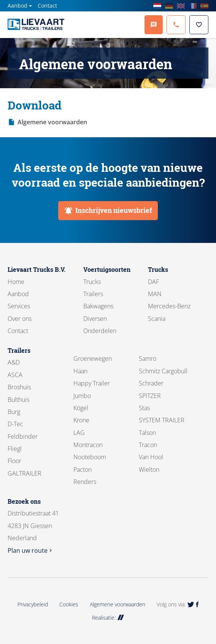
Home (16, 282)
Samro (148, 358)
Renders (85, 482)
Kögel (81, 408)
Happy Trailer (92, 383)
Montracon (88, 445)
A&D (14, 362)
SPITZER (150, 396)
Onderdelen (100, 331)
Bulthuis (18, 400)
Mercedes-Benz (169, 306)
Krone (81, 420)
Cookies (69, 604)
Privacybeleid (33, 604)
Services (19, 306)
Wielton (149, 470)
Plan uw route (31, 550)
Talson (147, 433)
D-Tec (15, 424)
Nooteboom (90, 457)
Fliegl (15, 449)
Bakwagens (98, 306)
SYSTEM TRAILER (162, 420)
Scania (157, 319)
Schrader (151, 383)
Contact (47, 6)
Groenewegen (93, 358)
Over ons (20, 319)
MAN (155, 294)
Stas (144, 408)
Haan (80, 371)
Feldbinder (23, 436)
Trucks (92, 282)
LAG (79, 433)
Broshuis (19, 387)
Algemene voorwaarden (52, 122)
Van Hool (151, 457)
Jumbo (82, 396)
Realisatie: (108, 618)
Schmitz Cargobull (163, 371)
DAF (153, 282)
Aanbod (17, 6)
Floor (14, 461)
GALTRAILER (25, 473)
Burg (14, 412)
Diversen (95, 319)
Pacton (83, 470)
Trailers (93, 294)
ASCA (15, 375)
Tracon (148, 445)
